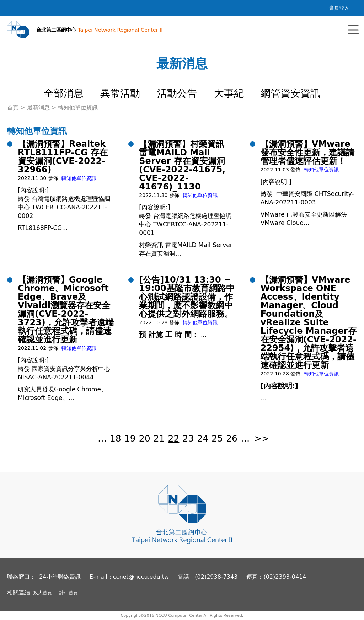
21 (159, 439)
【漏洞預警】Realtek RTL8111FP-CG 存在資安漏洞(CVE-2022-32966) (63, 157)
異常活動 (120, 93)
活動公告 (177, 93)
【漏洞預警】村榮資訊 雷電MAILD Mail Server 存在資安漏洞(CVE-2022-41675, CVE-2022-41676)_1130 (182, 165)
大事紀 (229, 93)
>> (262, 439)
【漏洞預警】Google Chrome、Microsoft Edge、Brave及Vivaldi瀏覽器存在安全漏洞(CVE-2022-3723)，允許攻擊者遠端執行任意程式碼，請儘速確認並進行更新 (66, 310)
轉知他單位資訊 (79, 178)
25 (217, 439)
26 (232, 439)
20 (145, 439)
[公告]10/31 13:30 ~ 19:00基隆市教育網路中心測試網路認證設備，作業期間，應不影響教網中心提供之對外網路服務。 (187, 297)
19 (130, 439)
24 (203, 439)
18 (116, 439)
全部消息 (64, 93)
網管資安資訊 (290, 93)
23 (188, 439)
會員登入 (339, 8)
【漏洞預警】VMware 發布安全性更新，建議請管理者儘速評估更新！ (307, 153)
